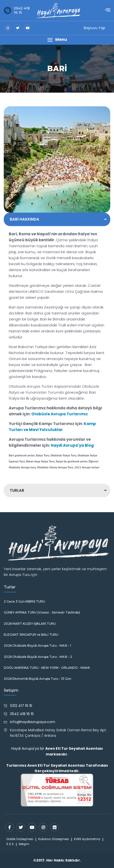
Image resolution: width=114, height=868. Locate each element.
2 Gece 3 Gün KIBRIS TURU (24, 602)
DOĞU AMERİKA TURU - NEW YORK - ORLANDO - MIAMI (47, 668)
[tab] (57, 219)
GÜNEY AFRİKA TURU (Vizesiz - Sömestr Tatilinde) (42, 613)
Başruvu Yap (94, 28)
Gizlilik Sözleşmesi (20, 839)
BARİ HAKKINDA (24, 219)
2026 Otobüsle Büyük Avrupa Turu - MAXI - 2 (38, 657)
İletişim (24, 844)
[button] (57, 40)
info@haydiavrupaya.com (33, 722)
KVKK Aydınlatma (87, 839)
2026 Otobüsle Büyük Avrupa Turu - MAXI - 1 (37, 646)
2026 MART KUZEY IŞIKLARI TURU (30, 624)
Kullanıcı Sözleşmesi (54, 839)
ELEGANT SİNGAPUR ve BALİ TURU (31, 635)
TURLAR (17, 490)
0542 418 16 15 (22, 714)
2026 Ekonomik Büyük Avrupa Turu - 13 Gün (37, 679)
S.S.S (10, 844)
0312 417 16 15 (21, 706)
